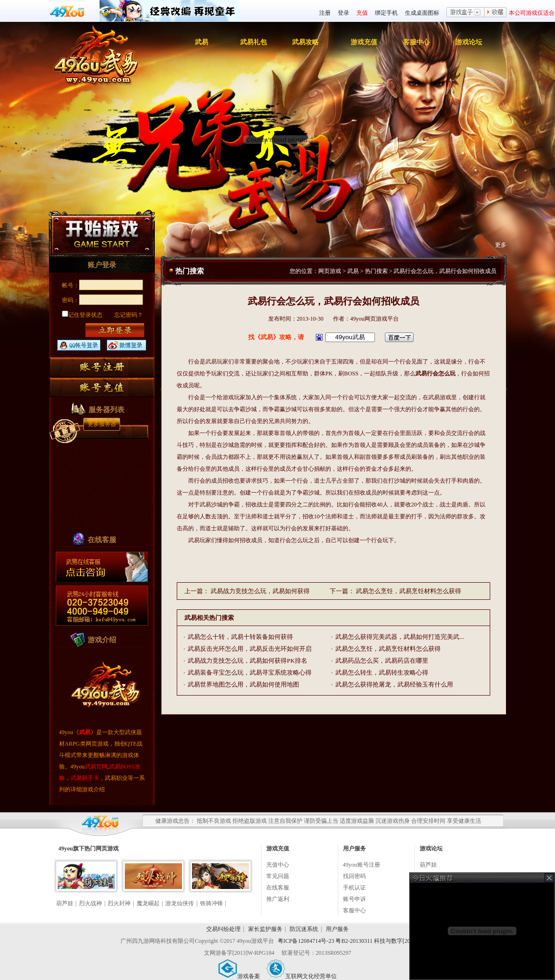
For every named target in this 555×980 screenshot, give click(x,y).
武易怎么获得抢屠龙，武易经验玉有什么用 (394, 684)
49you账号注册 (362, 865)
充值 (362, 13)
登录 (343, 13)
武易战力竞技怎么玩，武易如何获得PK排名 (247, 661)
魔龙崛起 (148, 903)
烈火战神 (91, 903)
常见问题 (278, 876)
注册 (325, 13)
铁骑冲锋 (212, 903)
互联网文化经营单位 (302, 976)
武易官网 (96, 767)
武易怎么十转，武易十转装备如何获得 (240, 637)
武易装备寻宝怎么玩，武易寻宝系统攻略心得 (250, 672)
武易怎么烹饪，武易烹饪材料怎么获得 (409, 591)
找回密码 (354, 876)
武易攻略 (305, 42)
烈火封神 (119, 903)
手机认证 (354, 888)
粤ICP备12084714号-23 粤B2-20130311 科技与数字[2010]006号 (355, 941)
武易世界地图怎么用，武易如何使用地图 (243, 684)
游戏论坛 (469, 42)
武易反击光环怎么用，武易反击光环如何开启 (250, 649)
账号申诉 (354, 899)
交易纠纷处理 (223, 929)
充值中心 (278, 865)
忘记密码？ (129, 315)
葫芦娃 (65, 903)
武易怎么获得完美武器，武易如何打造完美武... (400, 637)
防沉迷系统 (304, 929)
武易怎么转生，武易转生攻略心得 (382, 672)
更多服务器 (102, 424)
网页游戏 (330, 271)
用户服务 (337, 929)
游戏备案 (239, 976)
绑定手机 (386, 13)
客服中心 (416, 42)
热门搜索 (376, 271)
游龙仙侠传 (180, 903)
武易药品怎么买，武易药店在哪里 (382, 661)
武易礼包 (253, 42)
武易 (202, 42)
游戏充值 (364, 42)
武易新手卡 (85, 778)
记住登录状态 (82, 315)
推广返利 (278, 899)
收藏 (495, 13)
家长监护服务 (265, 929)
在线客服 (278, 888)
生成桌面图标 (422, 13)
